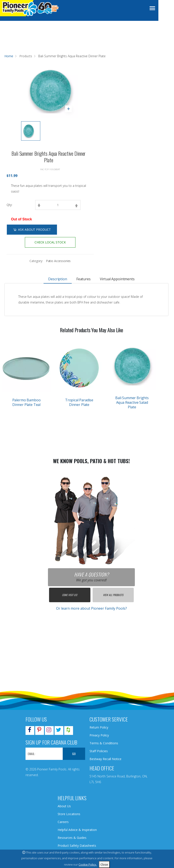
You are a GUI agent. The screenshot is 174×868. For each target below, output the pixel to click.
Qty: (9, 205)
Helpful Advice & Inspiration (77, 830)
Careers (63, 822)
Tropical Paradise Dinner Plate (79, 402)
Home (9, 56)
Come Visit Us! (70, 595)
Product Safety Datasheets (77, 846)
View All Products (113, 595)
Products (26, 56)
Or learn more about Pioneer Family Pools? (92, 608)
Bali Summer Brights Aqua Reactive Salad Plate (132, 402)
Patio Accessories (58, 261)
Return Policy (99, 727)
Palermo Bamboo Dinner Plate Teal (27, 402)
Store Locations (69, 814)
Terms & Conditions (104, 743)
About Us (64, 806)
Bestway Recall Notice (105, 759)
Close (104, 864)
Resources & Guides (72, 838)
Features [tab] (83, 279)
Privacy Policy (99, 735)
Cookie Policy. (88, 864)
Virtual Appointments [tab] (117, 279)
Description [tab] (58, 279)
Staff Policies (99, 751)
